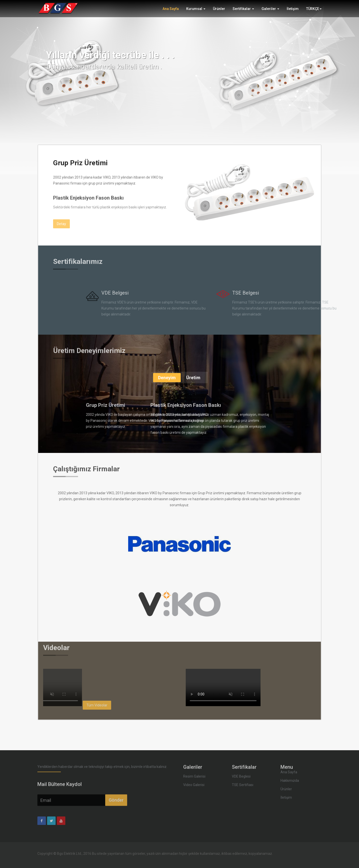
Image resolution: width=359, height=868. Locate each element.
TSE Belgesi (341, 293)
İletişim (293, 12)
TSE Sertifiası (243, 773)
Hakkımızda (290, 756)
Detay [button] (61, 217)
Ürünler (219, 12)
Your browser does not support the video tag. (223, 687)
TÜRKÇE (314, 12)
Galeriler (270, 12)
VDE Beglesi (241, 764)
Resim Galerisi (194, 764)
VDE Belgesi (210, 293)
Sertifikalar (243, 12)
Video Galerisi (194, 773)
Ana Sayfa (171, 12)
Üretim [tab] (193, 378)
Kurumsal (196, 12)
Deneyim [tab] (167, 378)
